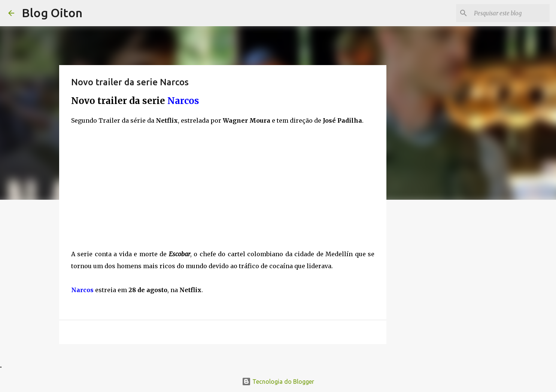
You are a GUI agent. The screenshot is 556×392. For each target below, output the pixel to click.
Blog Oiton (52, 13)
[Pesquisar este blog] (510, 13)
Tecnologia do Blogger (278, 382)
